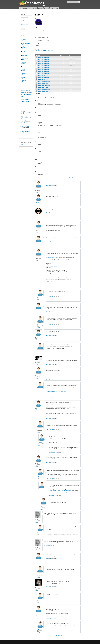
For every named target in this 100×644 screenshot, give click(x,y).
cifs (41, 50)
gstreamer (26, 92)
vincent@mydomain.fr (52, 257)
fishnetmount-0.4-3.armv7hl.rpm (43, 59)
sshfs (52, 50)
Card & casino (25, 72)
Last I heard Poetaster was (26, 115)
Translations (24, 80)
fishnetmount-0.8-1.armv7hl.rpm (43, 71)
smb (39, 50)
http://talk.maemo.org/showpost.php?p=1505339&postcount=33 (66, 493)
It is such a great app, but (26, 118)
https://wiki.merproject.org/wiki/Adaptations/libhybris (57, 391)
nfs (43, 50)
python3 (28, 101)
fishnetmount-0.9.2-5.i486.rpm (43, 91)
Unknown (24, 62)
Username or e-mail (24, 17)
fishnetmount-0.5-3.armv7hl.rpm (43, 61)
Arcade (24, 71)
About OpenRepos (24, 8)
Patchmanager (25, 99)
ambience (28, 91)
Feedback (57, 8)
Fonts (22, 82)
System (24, 61)
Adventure (24, 69)
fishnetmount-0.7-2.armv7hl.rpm (43, 67)
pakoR (36, 463)
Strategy (24, 77)
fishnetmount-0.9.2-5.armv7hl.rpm (43, 89)
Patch (23, 97)
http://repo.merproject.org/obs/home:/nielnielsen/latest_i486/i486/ (60, 490)
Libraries (23, 83)
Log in (70, 177)
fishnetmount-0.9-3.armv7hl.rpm (43, 77)
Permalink (37, 192)
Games (23, 65)
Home (20, 11)
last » (62, 635)
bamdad (37, 216)
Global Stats (46, 8)
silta (36, 311)
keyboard (25, 94)
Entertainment (25, 49)
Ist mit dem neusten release (26, 113)
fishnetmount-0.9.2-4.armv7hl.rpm (43, 85)
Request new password (25, 26)
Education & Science (26, 47)
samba (36, 50)
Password (23, 21)
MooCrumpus (38, 361)
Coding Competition (25, 38)
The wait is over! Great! (26, 131)
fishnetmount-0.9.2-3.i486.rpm (43, 83)
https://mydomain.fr (53, 266)
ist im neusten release (25, 110)
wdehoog (37, 408)
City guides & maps (26, 46)
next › (59, 635)
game (22, 92)
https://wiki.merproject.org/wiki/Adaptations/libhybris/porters (58, 389)
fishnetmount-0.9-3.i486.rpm (42, 79)
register (73, 177)
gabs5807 (37, 375)
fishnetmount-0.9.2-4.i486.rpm (43, 87)
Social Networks (25, 58)
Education (24, 73)
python (23, 101)
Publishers (35, 8)
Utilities (24, 64)
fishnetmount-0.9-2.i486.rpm (42, 75)
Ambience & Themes (26, 43)
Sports (23, 60)
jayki (36, 614)
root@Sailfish (57, 405)
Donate (52, 8)
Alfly (36, 189)
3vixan (36, 337)
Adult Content (25, 42)
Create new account (25, 25)
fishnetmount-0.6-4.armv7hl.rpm (43, 63)
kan (22, 145)
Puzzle (23, 75)
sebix (36, 561)
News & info (24, 53)
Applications (24, 39)
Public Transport (25, 57)
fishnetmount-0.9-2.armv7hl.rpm (43, 73)
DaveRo (37, 229)
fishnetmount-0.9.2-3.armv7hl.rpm (43, 81)
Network (24, 51)
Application (24, 41)
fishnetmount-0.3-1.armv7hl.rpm (43, 57)
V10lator (37, 587)
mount (49, 50)
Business (24, 45)
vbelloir (37, 257)
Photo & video (25, 56)
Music (23, 50)
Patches (24, 54)
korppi (43, 18)
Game (23, 67)
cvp (36, 244)
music (30, 95)
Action (23, 68)
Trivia (23, 79)
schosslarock (38, 202)
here (53, 443)
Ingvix (36, 519)
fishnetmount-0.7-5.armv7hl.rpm (43, 69)
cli (31, 91)
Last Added (40, 8)
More (31, 103)
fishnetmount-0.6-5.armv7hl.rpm (43, 65)
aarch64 (23, 91)
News (30, 8)
